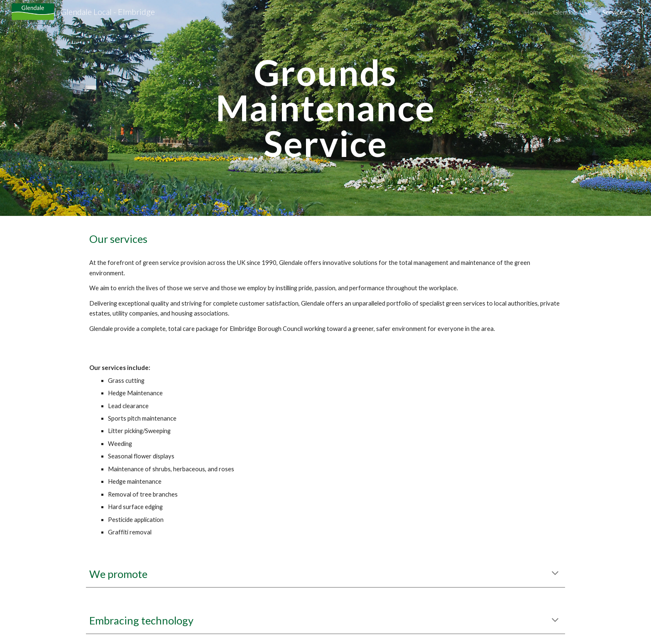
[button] (641, 12)
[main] (325, 108)
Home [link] (533, 12)
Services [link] (614, 12)
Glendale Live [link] (572, 12)
